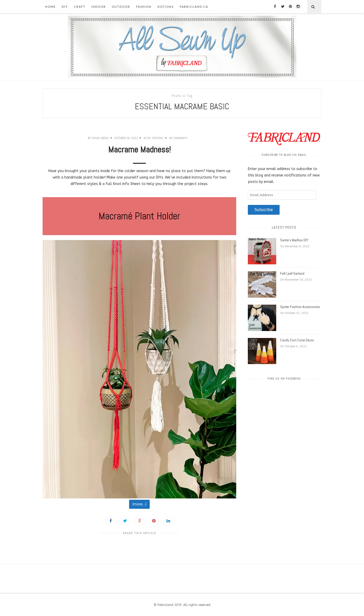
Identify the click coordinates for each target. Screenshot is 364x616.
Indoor (99, 7)
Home (50, 7)
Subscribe (264, 210)
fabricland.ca (194, 7)
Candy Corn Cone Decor (297, 340)
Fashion (144, 7)
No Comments (178, 138)
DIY (65, 7)
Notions (166, 7)
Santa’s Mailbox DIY (294, 240)
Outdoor (121, 7)
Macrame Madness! (139, 150)
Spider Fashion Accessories (300, 307)
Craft (80, 7)
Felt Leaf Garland (292, 273)
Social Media (100, 138)
